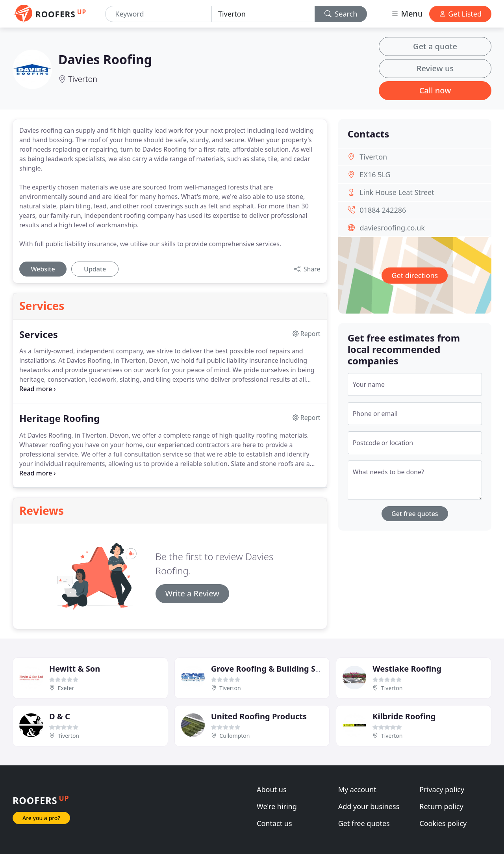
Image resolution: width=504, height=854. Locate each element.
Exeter (66, 688)
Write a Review (192, 593)
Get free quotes (415, 514)
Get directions (415, 275)
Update (95, 269)
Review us (435, 68)
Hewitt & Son (75, 669)
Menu (407, 14)
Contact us (274, 823)
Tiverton (83, 79)
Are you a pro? (41, 818)
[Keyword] (158, 14)
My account (357, 789)
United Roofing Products (259, 716)
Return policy (441, 806)
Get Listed (460, 14)
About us (272, 789)
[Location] (263, 14)
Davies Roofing (105, 59)
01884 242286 (383, 210)
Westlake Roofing (407, 669)
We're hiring (277, 806)
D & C (60, 716)
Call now (435, 90)
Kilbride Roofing (404, 716)
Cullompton (234, 736)
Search (341, 14)
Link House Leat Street (397, 192)
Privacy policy (442, 789)
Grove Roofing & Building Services (277, 669)
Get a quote (435, 46)
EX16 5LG (375, 175)
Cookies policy (443, 823)
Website (43, 269)
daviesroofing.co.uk (392, 228)
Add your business (369, 806)
